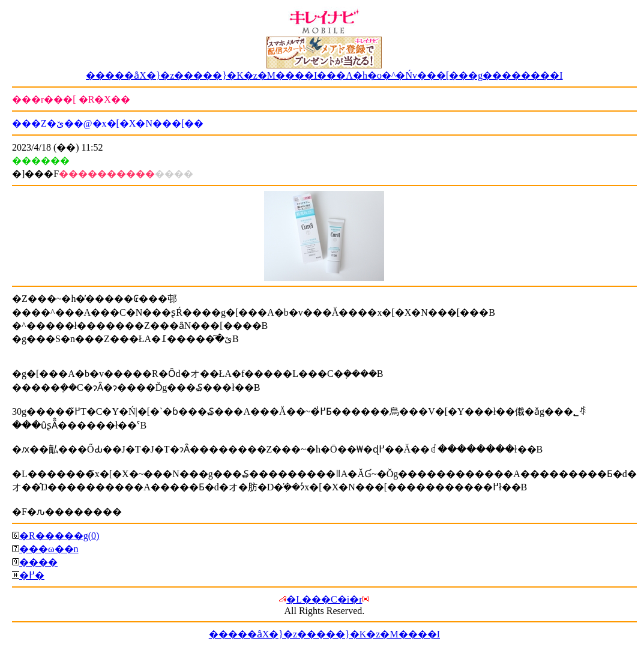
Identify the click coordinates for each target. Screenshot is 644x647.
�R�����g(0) (59, 536)
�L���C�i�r (324, 599)
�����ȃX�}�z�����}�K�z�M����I (324, 634)
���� (38, 562)
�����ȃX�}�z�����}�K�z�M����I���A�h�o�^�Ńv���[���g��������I (324, 75)
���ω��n (49, 549)
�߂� (32, 575)
